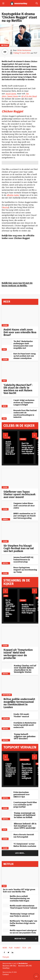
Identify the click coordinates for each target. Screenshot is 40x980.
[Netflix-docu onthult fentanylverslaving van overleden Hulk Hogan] (6, 897)
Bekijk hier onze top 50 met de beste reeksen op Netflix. (17, 284)
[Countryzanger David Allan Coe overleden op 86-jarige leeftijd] (7, 803)
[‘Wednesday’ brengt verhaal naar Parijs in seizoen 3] (6, 914)
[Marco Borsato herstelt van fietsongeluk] (7, 835)
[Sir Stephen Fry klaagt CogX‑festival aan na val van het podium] (20, 532)
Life (29, 948)
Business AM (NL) (9, 966)
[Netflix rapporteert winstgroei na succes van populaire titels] (6, 930)
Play (4, 349)
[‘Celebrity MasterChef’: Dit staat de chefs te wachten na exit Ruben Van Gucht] (20, 372)
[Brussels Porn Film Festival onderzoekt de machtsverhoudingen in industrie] (7, 411)
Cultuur (6, 718)
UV (5, 52)
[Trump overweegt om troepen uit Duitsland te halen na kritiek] (7, 813)
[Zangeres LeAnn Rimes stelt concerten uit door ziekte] (7, 504)
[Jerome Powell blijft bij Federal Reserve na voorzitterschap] (7, 558)
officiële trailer (13, 195)
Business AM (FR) (25, 966)
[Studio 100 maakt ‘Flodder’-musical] (7, 714)
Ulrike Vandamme (24, 50)
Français (6, 957)
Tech (4, 830)
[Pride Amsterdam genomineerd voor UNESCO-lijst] (7, 793)
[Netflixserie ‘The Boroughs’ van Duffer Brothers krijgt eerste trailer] (6, 922)
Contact (6, 974)
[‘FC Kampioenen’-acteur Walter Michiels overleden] (7, 844)
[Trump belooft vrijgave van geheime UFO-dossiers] (7, 734)
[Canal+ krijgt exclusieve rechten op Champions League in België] (7, 401)
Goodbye (6, 968)
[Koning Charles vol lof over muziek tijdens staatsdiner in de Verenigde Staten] (7, 666)
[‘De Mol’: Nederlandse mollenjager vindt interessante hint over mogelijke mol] (7, 342)
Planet (17, 948)
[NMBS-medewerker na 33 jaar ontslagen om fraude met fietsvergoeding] (7, 514)
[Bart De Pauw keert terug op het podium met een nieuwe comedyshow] (7, 354)
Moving (5, 207)
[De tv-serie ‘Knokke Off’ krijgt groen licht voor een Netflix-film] (10, 593)
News (5, 406)
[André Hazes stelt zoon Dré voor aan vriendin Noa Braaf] (20, 316)
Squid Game (11, 94)
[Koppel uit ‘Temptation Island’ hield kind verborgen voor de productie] (20, 637)
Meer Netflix (26, 939)
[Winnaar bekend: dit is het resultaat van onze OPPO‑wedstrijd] (7, 824)
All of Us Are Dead (29, 96)
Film (4, 418)
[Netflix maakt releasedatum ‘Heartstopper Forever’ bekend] (6, 906)
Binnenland (7, 519)
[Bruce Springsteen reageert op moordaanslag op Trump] (7, 568)
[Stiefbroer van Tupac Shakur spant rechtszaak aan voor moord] (20, 478)
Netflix (4, 45)
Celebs (5, 325)
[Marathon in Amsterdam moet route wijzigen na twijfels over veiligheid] (27, 757)
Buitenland (7, 563)
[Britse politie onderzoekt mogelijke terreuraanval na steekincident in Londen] (20, 686)
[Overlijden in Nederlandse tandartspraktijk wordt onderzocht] (7, 723)
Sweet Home (13, 96)
